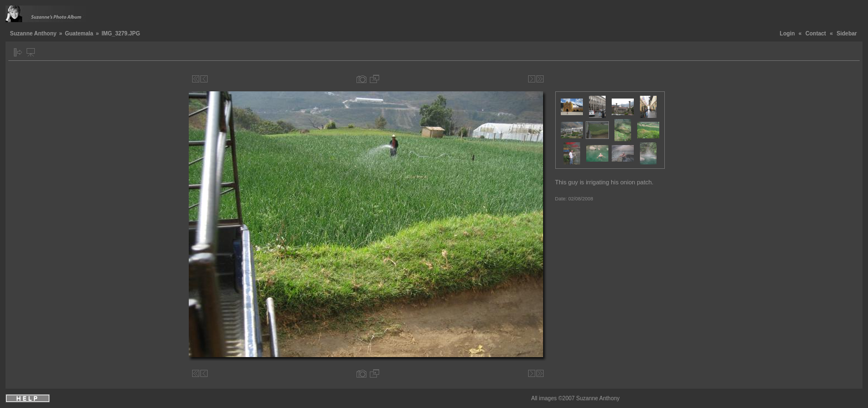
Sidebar (847, 33)
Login (787, 33)
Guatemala (79, 33)
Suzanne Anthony (33, 33)
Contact (816, 33)
